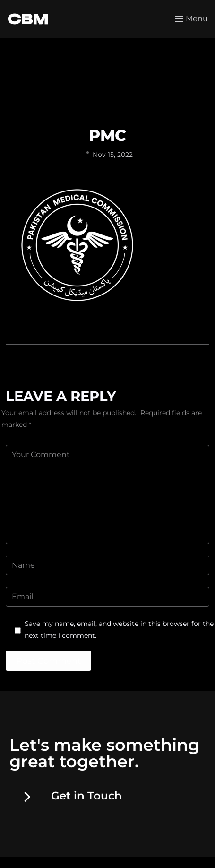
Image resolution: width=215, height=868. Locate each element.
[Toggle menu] (192, 19)
